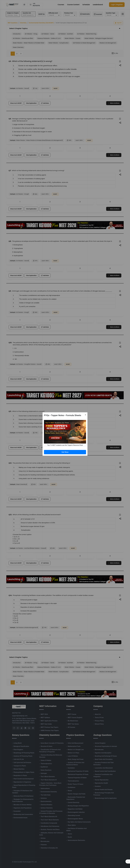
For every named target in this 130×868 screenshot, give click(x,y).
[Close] (85, 415)
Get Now (65, 452)
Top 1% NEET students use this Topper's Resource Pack (65, 445)
